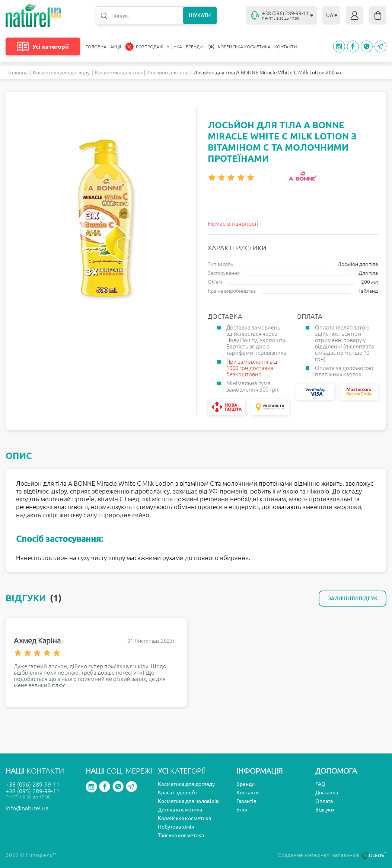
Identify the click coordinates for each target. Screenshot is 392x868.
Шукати (200, 15)
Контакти (286, 47)
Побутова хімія (176, 827)
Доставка (327, 793)
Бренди (194, 47)
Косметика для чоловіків (188, 801)
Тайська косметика (181, 835)
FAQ (320, 784)
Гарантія (246, 801)
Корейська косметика (184, 818)
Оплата (324, 801)
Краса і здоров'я (177, 793)
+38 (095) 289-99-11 (33, 791)
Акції (116, 47)
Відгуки (325, 810)
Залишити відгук (353, 598)
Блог (242, 810)
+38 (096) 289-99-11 (33, 784)
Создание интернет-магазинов (332, 855)
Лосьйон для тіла (168, 73)
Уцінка (174, 47)
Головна (96, 47)
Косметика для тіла (118, 73)
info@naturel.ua (27, 808)
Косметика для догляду (61, 73)
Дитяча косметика (180, 810)
